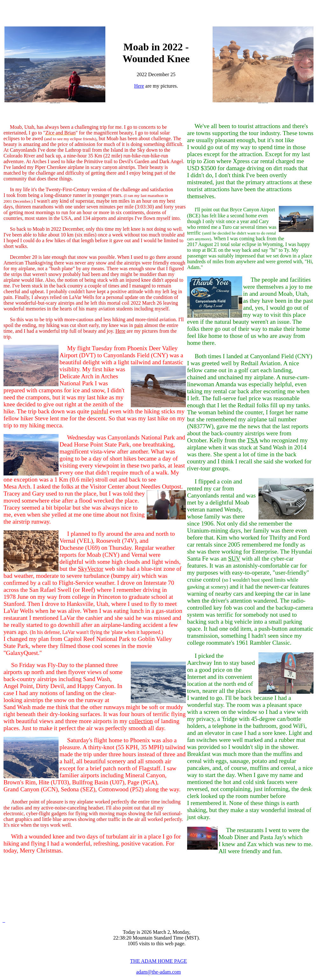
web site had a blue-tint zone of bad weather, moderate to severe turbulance (93, 611)
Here (139, 86)
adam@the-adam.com (158, 972)
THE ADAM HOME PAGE (159, 961)
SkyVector (91, 569)
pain (139, 325)
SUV (234, 559)
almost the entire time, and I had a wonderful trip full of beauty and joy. (91, 328)
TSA (252, 440)
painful (100, 411)
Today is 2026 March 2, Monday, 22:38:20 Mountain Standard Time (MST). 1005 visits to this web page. (157, 938)
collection (141, 721)
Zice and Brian (60, 133)
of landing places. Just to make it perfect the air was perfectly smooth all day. (92, 725)
